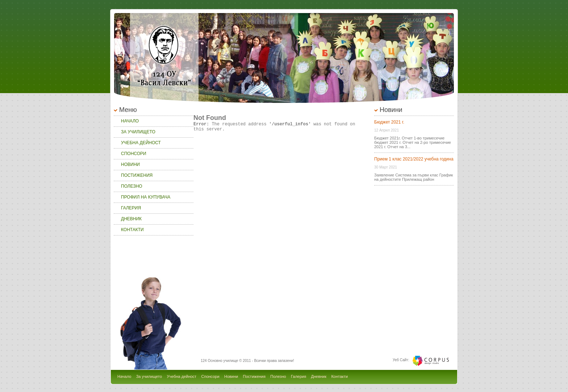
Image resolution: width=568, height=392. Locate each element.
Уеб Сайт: (401, 360)
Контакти (132, 230)
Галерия (131, 208)
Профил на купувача (146, 197)
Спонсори (134, 154)
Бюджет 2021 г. (389, 122)
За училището (138, 132)
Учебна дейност (141, 143)
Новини (130, 164)
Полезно (132, 186)
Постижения (137, 175)
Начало (130, 121)
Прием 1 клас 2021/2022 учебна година (414, 159)
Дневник (131, 219)
